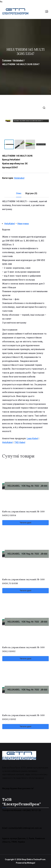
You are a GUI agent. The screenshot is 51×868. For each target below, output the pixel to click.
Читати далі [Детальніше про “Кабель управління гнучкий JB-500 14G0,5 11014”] (26, 523)
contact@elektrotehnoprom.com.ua (25, 828)
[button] (44, 108)
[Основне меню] (47, 11)
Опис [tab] (19, 193)
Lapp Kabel (33, 438)
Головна (7, 60)
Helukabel (18, 60)
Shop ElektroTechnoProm (34, 859)
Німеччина (23, 224)
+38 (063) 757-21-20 (31, 811)
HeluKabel (15, 160)
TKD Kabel (20, 442)
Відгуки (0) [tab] (31, 193)
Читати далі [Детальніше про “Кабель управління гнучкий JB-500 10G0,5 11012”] (26, 726)
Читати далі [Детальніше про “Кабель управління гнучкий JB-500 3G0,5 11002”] (26, 659)
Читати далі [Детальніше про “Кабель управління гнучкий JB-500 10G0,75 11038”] (26, 591)
